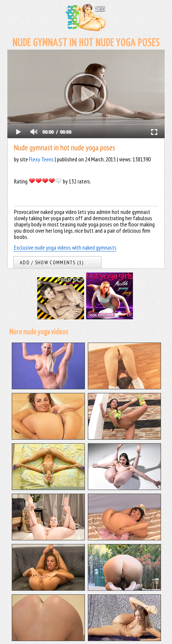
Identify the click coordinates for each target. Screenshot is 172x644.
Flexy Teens (41, 159)
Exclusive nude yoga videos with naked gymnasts (65, 247)
